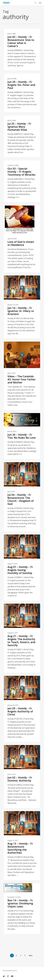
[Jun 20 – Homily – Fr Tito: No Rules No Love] (22, 436)
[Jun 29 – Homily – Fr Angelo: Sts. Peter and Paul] (22, 93)
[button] (40, 3)
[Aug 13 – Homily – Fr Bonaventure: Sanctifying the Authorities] (22, 846)
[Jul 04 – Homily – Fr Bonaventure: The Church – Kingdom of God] (22, 497)
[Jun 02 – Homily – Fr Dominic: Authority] (22, 777)
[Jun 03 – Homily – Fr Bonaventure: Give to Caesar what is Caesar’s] (22, 50)
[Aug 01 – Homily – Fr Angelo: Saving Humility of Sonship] (22, 568)
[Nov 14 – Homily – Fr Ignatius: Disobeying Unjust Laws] (22, 909)
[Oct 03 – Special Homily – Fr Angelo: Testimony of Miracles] (22, 181)
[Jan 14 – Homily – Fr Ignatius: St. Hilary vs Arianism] (22, 307)
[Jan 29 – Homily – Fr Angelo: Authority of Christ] (22, 709)
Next (31, 956)
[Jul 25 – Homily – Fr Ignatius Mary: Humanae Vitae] (22, 137)
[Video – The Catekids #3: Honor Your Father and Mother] (22, 376)
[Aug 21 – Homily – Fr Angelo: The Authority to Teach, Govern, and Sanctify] (22, 638)
